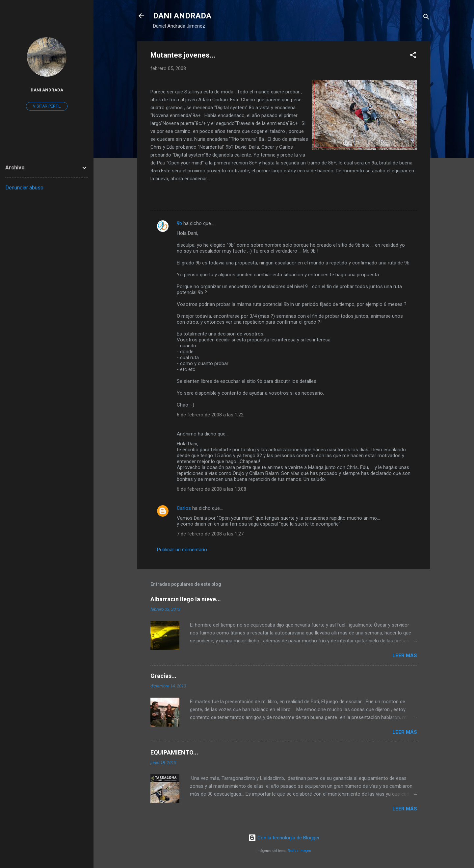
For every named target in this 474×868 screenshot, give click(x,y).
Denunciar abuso (24, 188)
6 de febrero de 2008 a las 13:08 (211, 489)
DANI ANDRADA (182, 16)
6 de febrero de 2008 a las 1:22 (210, 415)
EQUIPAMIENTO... (174, 752)
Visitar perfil (47, 106)
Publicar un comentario (182, 550)
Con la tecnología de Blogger (284, 838)
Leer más (405, 656)
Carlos (184, 508)
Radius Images (299, 851)
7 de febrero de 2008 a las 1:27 (210, 534)
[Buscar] (426, 18)
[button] (413, 56)
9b (179, 223)
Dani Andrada (47, 90)
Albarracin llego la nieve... (186, 599)
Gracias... (163, 676)
